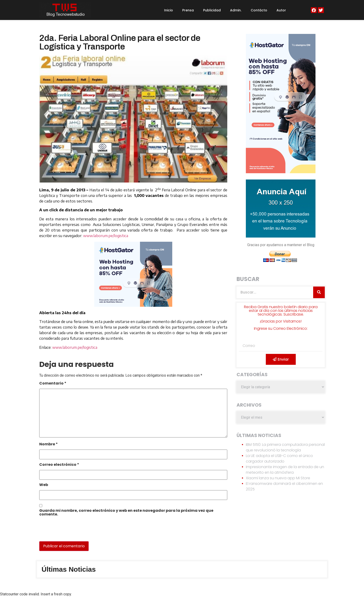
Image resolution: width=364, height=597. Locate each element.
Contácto (259, 10)
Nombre (49, 445)
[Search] (319, 292)
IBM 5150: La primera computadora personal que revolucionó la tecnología (285, 447)
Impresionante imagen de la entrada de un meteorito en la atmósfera (285, 470)
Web (44, 485)
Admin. (236, 10)
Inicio (169, 10)
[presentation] (71, 531)
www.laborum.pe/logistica (106, 236)
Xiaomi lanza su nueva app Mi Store (278, 478)
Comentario (53, 384)
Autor (281, 10)
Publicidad (212, 10)
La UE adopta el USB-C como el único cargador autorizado (279, 458)
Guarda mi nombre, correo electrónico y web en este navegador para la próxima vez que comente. (126, 513)
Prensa (188, 10)
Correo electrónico (59, 465)
